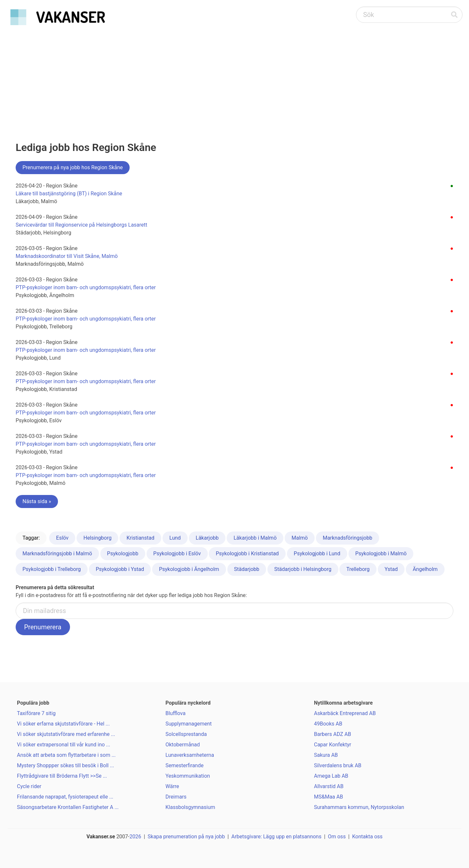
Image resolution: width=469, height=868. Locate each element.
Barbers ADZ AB (333, 734)
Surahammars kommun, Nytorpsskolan (359, 807)
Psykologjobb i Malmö (381, 554)
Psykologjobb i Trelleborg (52, 569)
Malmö (300, 538)
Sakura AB (326, 755)
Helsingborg (97, 538)
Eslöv (62, 538)
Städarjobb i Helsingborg (303, 569)
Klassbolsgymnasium (190, 807)
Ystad (391, 569)
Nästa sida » (37, 501)
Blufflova (176, 713)
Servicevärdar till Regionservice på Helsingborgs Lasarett (81, 225)
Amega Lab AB (331, 776)
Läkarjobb (207, 538)
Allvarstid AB (329, 786)
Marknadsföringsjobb (348, 538)
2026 (135, 837)
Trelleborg (358, 569)
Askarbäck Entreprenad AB (345, 713)
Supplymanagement (189, 724)
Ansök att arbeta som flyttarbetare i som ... (66, 755)
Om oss (337, 837)
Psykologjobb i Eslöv (177, 554)
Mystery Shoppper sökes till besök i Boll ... (65, 765)
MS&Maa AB (328, 797)
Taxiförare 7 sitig (36, 713)
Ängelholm (425, 569)
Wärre (172, 786)
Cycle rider (29, 786)
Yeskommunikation (188, 776)
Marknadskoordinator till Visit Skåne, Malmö (67, 256)
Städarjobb (247, 569)
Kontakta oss (367, 837)
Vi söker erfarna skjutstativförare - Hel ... (63, 724)
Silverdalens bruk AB (338, 765)
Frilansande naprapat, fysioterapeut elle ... (65, 797)
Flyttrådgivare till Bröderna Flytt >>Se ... (62, 776)
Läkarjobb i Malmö (255, 538)
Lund (175, 538)
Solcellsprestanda (186, 734)
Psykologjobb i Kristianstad (247, 554)
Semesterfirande (185, 765)
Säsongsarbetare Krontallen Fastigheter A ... (68, 807)
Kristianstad (140, 538)
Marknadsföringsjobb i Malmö (57, 554)
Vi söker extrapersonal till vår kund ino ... (64, 745)
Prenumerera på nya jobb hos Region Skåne (73, 167)
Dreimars (176, 797)
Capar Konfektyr (333, 745)
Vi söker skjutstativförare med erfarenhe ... (66, 734)
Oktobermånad (183, 745)
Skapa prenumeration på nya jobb (186, 837)
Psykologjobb (123, 554)
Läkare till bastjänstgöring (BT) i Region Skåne (69, 194)
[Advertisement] (234, 77)
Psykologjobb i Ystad (120, 569)
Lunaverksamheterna (190, 755)
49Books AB (328, 724)
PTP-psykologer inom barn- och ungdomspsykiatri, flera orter (86, 287)
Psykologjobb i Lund (317, 554)
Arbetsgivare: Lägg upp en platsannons (276, 837)
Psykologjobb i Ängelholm (189, 569)
